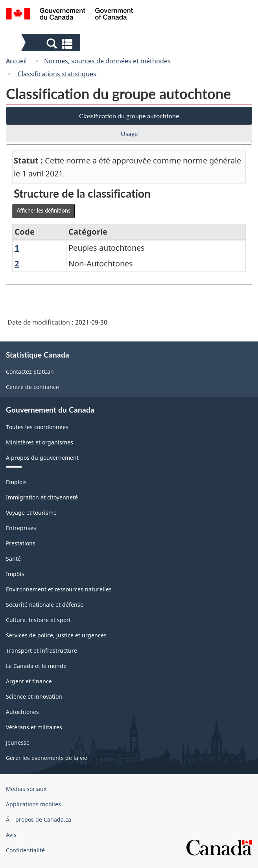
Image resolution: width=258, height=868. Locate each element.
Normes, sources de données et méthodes (107, 61)
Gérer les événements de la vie (47, 758)
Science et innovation (34, 696)
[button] (52, 43)
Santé (13, 559)
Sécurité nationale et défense (45, 605)
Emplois (16, 482)
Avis (11, 835)
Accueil (16, 61)
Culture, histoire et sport (38, 620)
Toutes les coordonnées (37, 427)
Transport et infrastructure (41, 651)
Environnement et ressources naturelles (59, 589)
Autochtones (22, 712)
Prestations (21, 543)
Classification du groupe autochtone (129, 116)
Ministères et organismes (40, 442)
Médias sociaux (26, 789)
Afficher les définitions (43, 210)
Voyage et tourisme (31, 513)
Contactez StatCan (30, 372)
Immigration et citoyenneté (42, 497)
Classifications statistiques (56, 74)
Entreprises (21, 528)
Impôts (15, 574)
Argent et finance (29, 681)
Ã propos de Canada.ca (39, 819)
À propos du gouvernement (42, 458)
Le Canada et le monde (36, 666)
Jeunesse (18, 742)
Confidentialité (25, 850)
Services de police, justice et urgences (56, 635)
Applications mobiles (33, 804)
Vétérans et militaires (34, 727)
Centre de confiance (32, 387)
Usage (129, 133)
